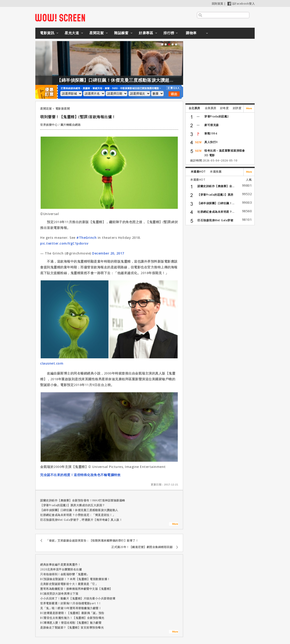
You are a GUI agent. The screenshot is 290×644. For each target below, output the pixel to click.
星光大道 (72, 33)
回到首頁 (217, 4)
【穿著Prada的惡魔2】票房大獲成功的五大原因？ (73, 505)
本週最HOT (198, 172)
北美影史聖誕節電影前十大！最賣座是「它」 (69, 584)
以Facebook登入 (241, 4)
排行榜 (169, 33)
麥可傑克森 (212, 125)
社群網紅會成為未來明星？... (216, 212)
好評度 (237, 108)
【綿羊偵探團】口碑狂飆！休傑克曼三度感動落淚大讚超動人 (127, 80)
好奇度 (224, 108)
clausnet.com (52, 363)
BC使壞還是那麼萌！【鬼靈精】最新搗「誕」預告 (72, 613)
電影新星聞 (63, 109)
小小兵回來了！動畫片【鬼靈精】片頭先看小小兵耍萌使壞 (78, 598)
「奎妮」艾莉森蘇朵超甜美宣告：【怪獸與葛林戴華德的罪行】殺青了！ (92, 541)
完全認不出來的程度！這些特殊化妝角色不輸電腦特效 (80, 475)
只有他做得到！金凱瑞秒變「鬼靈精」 (65, 574)
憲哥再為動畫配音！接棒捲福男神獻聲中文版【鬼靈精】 (76, 589)
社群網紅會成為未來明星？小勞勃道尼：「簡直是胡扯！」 (78, 515)
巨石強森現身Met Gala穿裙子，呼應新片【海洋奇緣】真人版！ (81, 520)
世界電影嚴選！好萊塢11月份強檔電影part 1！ (71, 603)
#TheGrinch (86, 238)
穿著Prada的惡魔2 (217, 116)
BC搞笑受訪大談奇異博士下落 (59, 594)
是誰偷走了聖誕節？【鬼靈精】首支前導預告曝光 (72, 628)
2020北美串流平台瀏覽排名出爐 (61, 569)
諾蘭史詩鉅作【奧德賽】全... (216, 186)
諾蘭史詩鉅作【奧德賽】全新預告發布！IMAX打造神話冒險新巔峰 (83, 500)
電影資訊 (47, 33)
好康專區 (146, 33)
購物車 (191, 33)
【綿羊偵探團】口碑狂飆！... (216, 203)
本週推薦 (216, 172)
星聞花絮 (97, 33)
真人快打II (211, 142)
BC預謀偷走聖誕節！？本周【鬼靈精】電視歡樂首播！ (75, 579)
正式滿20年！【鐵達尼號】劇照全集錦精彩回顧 (142, 547)
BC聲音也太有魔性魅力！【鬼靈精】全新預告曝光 (72, 618)
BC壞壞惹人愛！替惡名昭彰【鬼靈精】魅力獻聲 (71, 623)
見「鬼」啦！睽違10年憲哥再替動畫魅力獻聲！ (71, 608)
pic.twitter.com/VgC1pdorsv (64, 243)
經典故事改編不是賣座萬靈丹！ (60, 565)
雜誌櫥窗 (121, 33)
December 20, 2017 (108, 253)
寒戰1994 (211, 133)
